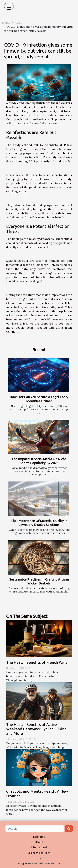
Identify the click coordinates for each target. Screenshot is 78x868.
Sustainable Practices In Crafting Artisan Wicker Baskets (39, 581)
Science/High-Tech (39, 853)
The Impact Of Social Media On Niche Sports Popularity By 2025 (39, 461)
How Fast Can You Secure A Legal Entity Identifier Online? (39, 399)
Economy (39, 837)
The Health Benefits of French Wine (37, 662)
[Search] (35, 829)
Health (19, 23)
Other (39, 858)
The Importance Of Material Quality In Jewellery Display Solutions (39, 523)
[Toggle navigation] (9, 6)
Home (6, 23)
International (39, 847)
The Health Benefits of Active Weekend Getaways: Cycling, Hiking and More (36, 729)
